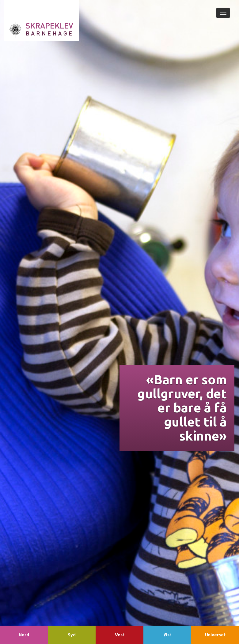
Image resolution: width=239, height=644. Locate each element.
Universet (215, 635)
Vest (120, 635)
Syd (72, 635)
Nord (24, 635)
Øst (167, 635)
